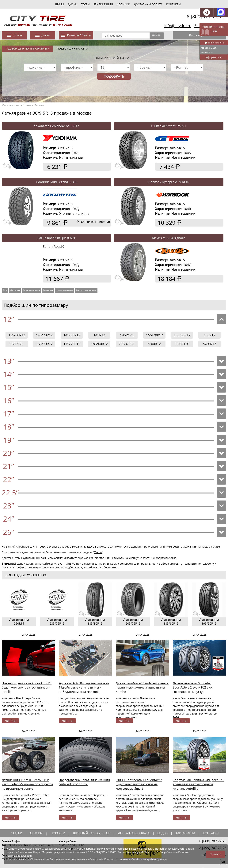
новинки (123, 4)
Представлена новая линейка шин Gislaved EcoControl (84, 782)
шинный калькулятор (92, 833)
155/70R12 (154, 335)
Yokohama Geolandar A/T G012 (56, 126)
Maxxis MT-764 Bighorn (169, 238)
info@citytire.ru (178, 26)
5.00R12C (182, 344)
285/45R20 (127, 344)
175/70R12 (72, 344)
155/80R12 (182, 335)
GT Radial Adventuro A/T (169, 126)
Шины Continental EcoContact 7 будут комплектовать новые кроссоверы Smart (139, 784)
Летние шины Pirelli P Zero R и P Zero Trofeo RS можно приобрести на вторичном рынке (27, 784)
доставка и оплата (134, 833)
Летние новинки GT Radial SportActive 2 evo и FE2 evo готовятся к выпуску (192, 688)
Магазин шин (11, 105)
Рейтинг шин (103, 4)
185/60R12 (99, 344)
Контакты (173, 4)
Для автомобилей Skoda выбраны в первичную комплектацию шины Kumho (142, 688)
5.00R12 (154, 344)
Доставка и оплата (148, 4)
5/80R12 (210, 344)
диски (73, 4)
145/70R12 (44, 335)
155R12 (209, 335)
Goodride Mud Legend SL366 (57, 182)
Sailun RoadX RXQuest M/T (57, 238)
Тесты (98, 552)
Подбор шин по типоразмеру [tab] (27, 48)
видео (162, 833)
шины (60, 4)
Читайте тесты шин (214, 29)
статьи (17, 833)
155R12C (17, 344)
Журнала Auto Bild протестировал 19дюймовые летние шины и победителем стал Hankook (84, 688)
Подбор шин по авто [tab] (72, 48)
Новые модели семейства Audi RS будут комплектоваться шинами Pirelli (27, 688)
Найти (157, 35)
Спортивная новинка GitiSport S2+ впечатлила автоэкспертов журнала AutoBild (198, 784)
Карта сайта (185, 833)
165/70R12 (44, 344)
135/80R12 (17, 335)
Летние (39, 105)
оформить (214, 57)
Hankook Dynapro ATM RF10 (169, 182)
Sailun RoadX (53, 246)
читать (10, 721)
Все (5, 290)
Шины (27, 105)
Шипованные (65, 290)
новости (58, 833)
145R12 (99, 335)
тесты (85, 4)
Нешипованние (86, 290)
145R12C (127, 335)
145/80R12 (72, 335)
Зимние (48, 290)
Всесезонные (31, 290)
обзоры (36, 833)
